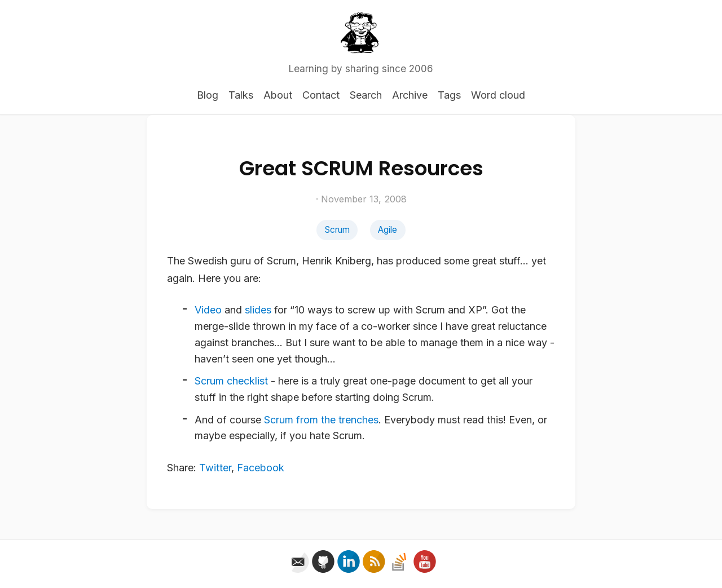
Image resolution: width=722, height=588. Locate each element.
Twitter (215, 468)
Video (208, 310)
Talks (241, 95)
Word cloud (498, 95)
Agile (388, 230)
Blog (208, 95)
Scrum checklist (231, 381)
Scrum (337, 230)
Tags (449, 95)
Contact (321, 95)
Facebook (261, 468)
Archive (410, 95)
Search (366, 95)
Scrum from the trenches (321, 420)
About (278, 95)
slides (258, 310)
